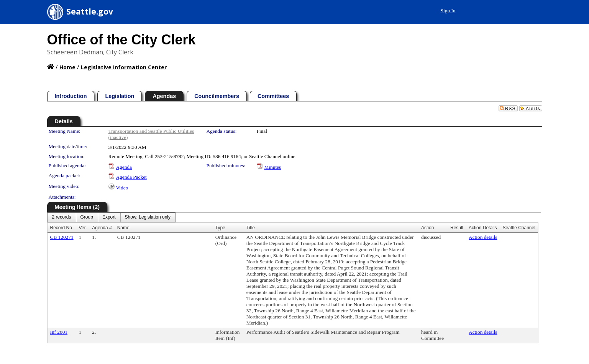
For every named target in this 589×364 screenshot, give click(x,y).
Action (427, 228)
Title (251, 228)
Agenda (124, 167)
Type (220, 228)
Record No (61, 228)
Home (67, 67)
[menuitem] (62, 217)
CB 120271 (62, 237)
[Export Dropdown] (109, 217)
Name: (124, 228)
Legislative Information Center (124, 67)
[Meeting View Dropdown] (148, 217)
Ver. (83, 228)
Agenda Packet (131, 177)
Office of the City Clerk (121, 40)
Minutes (273, 167)
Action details (483, 237)
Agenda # (102, 228)
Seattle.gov (90, 11)
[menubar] (112, 217)
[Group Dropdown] (87, 217)
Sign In (448, 11)
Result (457, 228)
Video (122, 188)
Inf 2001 (59, 332)
